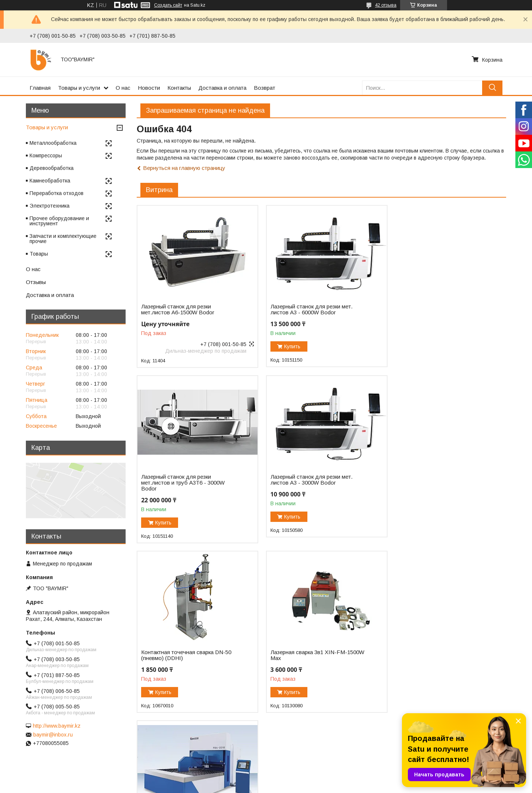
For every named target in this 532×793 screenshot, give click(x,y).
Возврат (265, 88)
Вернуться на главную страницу (184, 168)
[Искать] (492, 88)
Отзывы (36, 282)
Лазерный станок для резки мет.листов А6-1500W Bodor (178, 310)
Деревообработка (52, 168)
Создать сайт (168, 5)
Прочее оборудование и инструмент (59, 221)
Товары (39, 254)
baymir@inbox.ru (53, 735)
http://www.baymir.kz (57, 726)
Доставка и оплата (222, 88)
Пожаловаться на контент (283, 786)
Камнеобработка (50, 181)
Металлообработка (53, 143)
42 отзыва (386, 5)
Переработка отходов (57, 193)
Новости (149, 88)
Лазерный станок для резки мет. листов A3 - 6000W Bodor (308, 310)
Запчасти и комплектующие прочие (63, 239)
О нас (123, 88)
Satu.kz (298, 779)
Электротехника (50, 206)
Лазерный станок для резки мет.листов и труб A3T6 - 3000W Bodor (434, 312)
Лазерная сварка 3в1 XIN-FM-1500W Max (439, 485)
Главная (40, 88)
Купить (289, 346)
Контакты (179, 88)
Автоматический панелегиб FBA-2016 (183, 654)
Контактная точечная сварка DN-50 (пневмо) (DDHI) (312, 485)
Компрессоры (46, 155)
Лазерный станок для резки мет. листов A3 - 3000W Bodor (182, 485)
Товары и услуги (79, 88)
